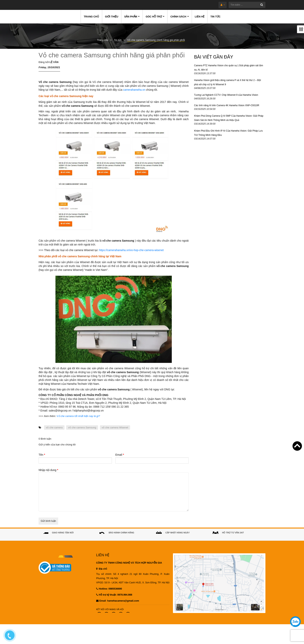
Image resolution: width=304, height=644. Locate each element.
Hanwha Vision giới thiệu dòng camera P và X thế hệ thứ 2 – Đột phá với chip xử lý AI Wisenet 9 (228, 82)
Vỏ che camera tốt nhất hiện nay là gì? (78, 416)
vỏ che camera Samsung (82, 427)
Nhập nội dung (48, 470)
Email (120, 455)
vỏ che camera (54, 427)
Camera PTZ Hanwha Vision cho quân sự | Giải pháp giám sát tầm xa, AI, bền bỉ (229, 68)
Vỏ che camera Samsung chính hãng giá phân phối (112, 55)
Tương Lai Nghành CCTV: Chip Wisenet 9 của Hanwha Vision (226, 95)
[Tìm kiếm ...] (163, 5)
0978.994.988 (125, 601)
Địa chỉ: (102, 575)
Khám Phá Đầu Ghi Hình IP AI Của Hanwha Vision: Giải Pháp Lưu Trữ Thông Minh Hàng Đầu (228, 133)
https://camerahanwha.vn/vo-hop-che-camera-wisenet (131, 250)
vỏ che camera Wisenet (115, 427)
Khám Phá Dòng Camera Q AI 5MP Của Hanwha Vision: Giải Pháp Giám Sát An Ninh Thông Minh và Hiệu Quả (229, 118)
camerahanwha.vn (134, 90)
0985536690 (238, 540)
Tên (42, 455)
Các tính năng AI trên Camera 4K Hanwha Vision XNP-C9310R (227, 105)
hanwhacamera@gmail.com (123, 607)
